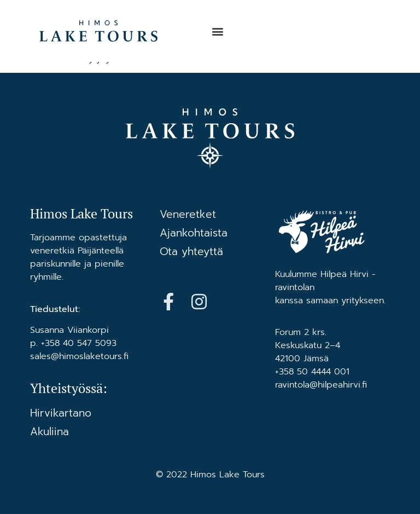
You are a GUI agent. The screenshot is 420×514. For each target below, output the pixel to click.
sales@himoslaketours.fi (79, 356)
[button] (217, 31)
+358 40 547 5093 (79, 343)
